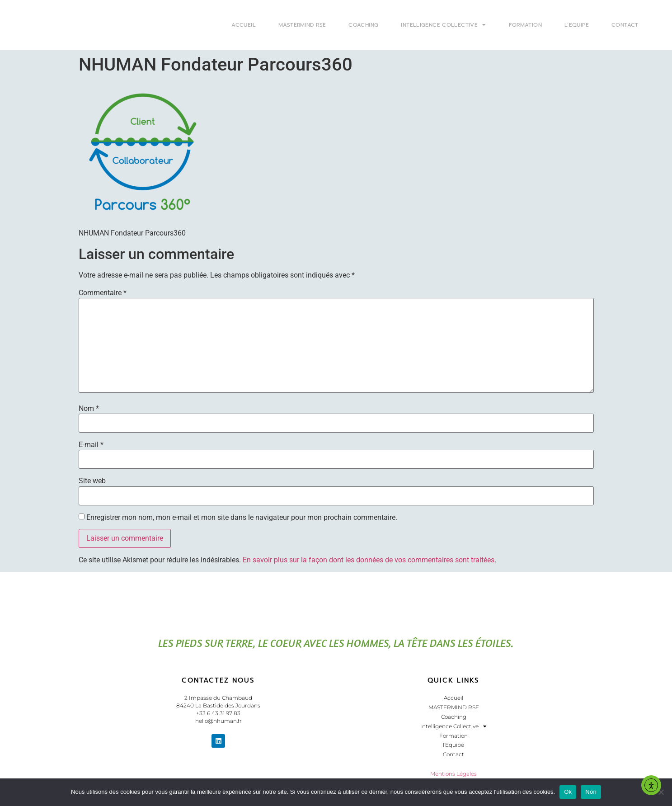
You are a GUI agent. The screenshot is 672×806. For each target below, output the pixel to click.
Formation (525, 25)
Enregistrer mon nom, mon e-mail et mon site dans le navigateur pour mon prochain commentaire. (242, 518)
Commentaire (103, 293)
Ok (568, 792)
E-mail (91, 445)
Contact (625, 25)
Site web (92, 481)
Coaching (363, 25)
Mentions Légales (453, 774)
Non (591, 792)
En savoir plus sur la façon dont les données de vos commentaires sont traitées (369, 560)
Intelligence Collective (443, 25)
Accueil (244, 25)
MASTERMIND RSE (302, 25)
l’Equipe (577, 25)
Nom (89, 409)
